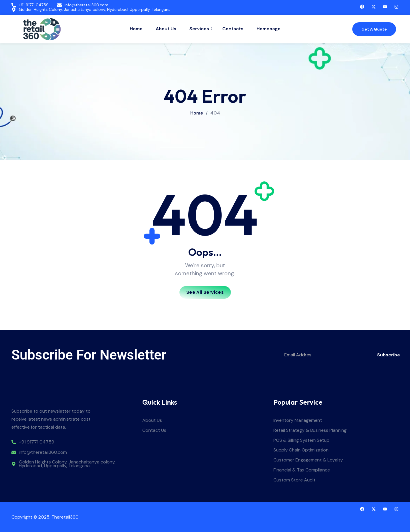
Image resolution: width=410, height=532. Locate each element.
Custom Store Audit (294, 480)
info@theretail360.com (86, 5)
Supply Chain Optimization (301, 450)
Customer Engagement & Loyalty (308, 460)
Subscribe (388, 355)
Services (200, 29)
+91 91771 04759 (34, 5)
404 (215, 113)
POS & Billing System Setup (301, 440)
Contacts (233, 29)
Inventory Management (298, 420)
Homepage (269, 29)
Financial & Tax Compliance (302, 470)
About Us (166, 29)
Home (136, 29)
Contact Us (154, 430)
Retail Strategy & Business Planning (310, 430)
